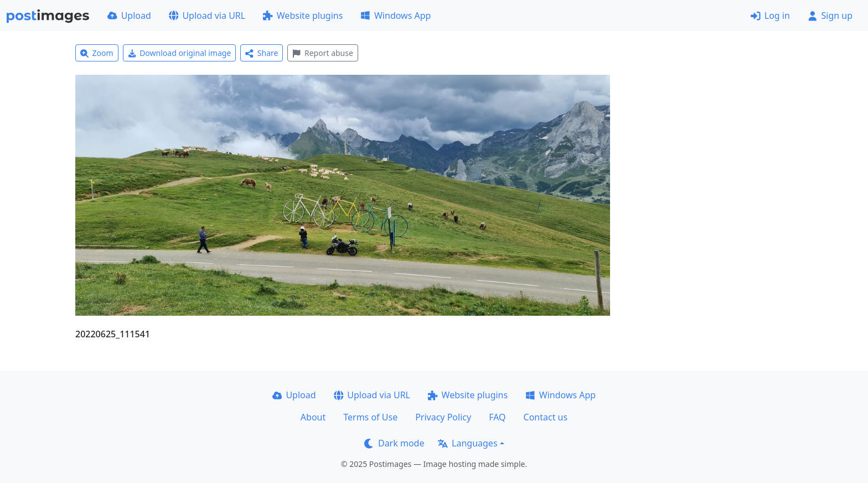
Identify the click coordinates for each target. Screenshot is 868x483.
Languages (467, 443)
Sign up (830, 16)
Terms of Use (370, 417)
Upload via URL (207, 16)
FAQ (497, 417)
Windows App (396, 16)
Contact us (546, 417)
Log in (770, 16)
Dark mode (394, 443)
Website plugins (303, 16)
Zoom (97, 53)
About (313, 417)
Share (262, 53)
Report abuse (322, 53)
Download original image (180, 53)
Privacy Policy (443, 417)
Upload (129, 16)
